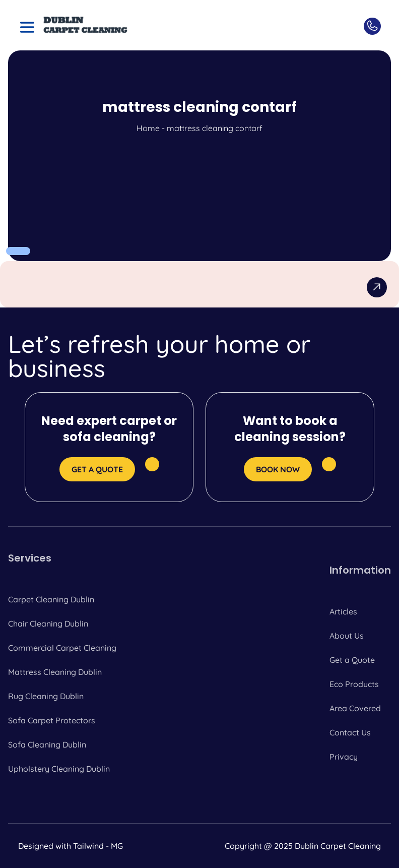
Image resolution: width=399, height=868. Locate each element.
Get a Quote (352, 660)
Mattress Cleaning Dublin (55, 672)
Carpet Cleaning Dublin (51, 599)
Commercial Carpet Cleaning (62, 648)
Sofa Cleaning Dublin (47, 745)
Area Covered (355, 708)
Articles (343, 611)
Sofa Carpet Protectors (52, 720)
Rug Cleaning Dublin (46, 696)
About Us (347, 636)
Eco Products (354, 684)
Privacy (344, 757)
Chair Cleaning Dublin (48, 624)
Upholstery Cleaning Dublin (59, 769)
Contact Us (350, 732)
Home (148, 128)
